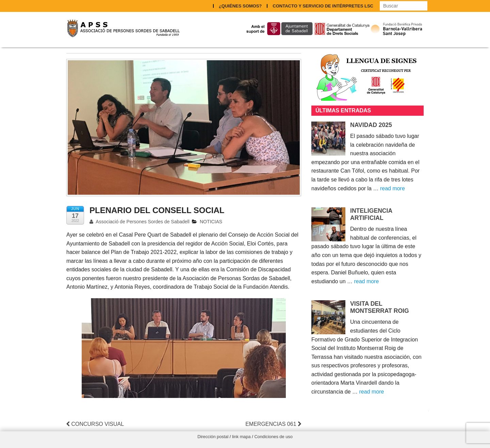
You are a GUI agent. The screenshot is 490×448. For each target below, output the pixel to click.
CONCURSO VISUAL (95, 424)
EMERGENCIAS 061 (273, 424)
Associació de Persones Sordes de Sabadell (140, 222)
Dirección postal (213, 437)
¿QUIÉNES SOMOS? (240, 6)
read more (393, 188)
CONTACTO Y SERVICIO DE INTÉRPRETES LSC (323, 6)
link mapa (241, 437)
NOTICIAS (211, 222)
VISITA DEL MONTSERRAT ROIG (380, 307)
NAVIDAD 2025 (371, 125)
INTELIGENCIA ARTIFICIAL (371, 214)
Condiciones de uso (273, 437)
